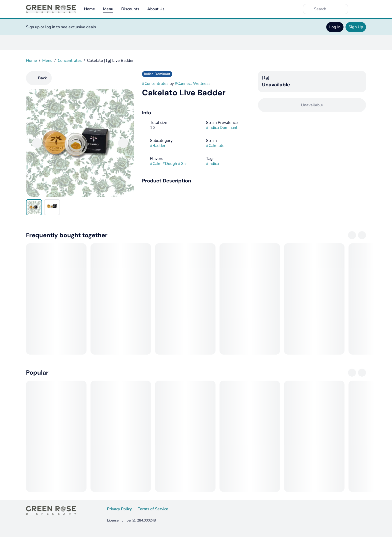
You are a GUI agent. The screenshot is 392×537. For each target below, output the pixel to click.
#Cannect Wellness (193, 84)
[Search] (329, 9)
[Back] (39, 78)
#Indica (212, 164)
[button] (196, 181)
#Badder (158, 146)
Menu (108, 9)
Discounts (130, 9)
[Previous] (37, 143)
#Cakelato (215, 146)
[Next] (123, 143)
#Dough (170, 164)
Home (89, 9)
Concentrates (70, 61)
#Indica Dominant (222, 128)
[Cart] (361, 9)
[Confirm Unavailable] (312, 105)
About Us (156, 9)
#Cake (156, 164)
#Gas (183, 164)
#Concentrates (155, 84)
